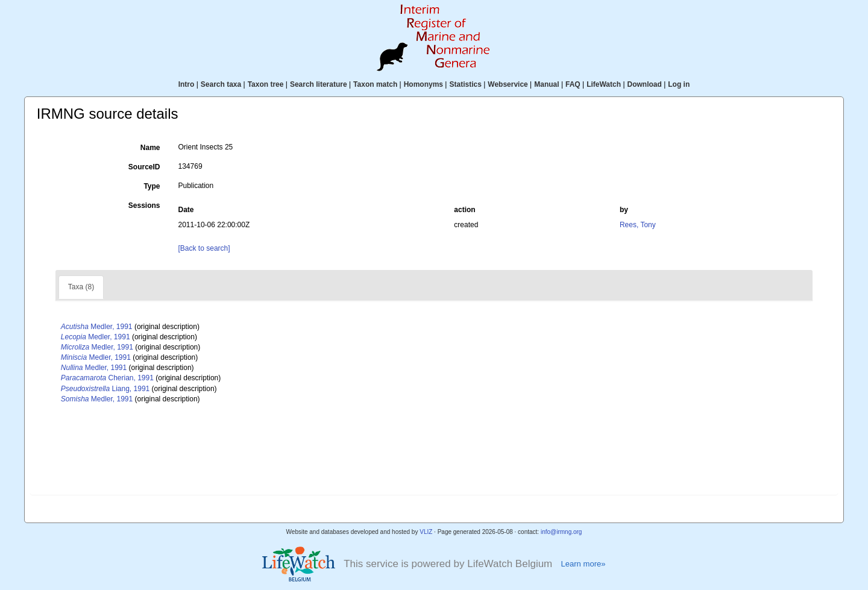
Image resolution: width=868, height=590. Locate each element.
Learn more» (583, 564)
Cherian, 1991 (107, 378)
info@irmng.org (561, 532)
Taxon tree (266, 84)
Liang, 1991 (105, 389)
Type (152, 186)
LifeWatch (604, 84)
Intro (187, 84)
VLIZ (426, 532)
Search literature (319, 84)
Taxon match (375, 84)
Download (645, 84)
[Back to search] (204, 248)
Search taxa (221, 84)
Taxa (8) (81, 287)
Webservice (508, 84)
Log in (679, 84)
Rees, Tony (638, 225)
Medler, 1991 (97, 327)
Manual (546, 84)
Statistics (465, 84)
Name (150, 148)
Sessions (144, 206)
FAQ (573, 84)
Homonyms (423, 84)
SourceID (144, 167)
